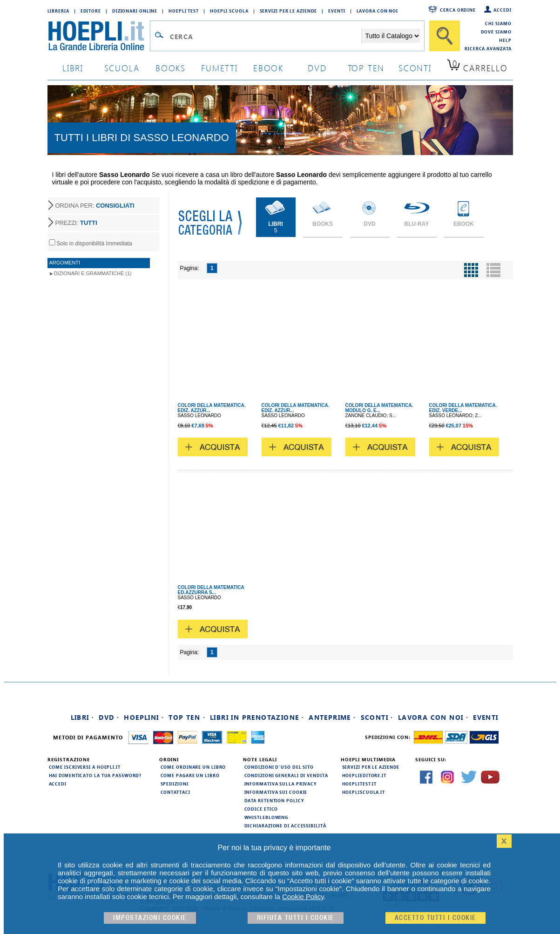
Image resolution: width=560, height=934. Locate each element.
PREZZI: (76, 223)
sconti (415, 68)
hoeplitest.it (360, 784)
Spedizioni (175, 784)
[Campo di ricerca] (266, 36)
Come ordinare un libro (193, 767)
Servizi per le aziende (289, 11)
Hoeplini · (144, 717)
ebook (268, 68)
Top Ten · (187, 717)
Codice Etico (261, 809)
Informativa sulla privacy (281, 784)
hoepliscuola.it (364, 792)
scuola (122, 68)
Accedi (502, 10)
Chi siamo (498, 23)
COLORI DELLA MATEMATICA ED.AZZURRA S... (211, 590)
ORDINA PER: (95, 206)
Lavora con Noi (378, 11)
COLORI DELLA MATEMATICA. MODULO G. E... (379, 408)
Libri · (83, 717)
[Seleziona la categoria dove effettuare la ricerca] (392, 36)
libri (73, 68)
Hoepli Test (184, 11)
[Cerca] (445, 36)
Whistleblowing (267, 817)
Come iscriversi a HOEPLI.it (85, 767)
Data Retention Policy (274, 800)
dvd (317, 68)
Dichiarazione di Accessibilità (285, 826)
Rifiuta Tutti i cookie (296, 918)
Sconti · (377, 717)
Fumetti (219, 68)
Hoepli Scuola (229, 11)
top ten (366, 68)
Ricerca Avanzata (488, 48)
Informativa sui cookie (276, 792)
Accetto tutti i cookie (435, 918)
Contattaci (175, 792)
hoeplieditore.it (364, 775)
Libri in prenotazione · (257, 717)
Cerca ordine (458, 10)
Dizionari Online (135, 11)
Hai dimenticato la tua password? (95, 775)
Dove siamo (496, 32)
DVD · (109, 717)
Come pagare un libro (190, 775)
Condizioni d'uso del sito (279, 767)
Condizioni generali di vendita (286, 775)
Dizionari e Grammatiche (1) (93, 273)
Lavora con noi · (433, 717)
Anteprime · (332, 717)
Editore (91, 11)
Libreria (58, 11)
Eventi (337, 11)
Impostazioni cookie (150, 918)
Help (505, 40)
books (171, 68)
